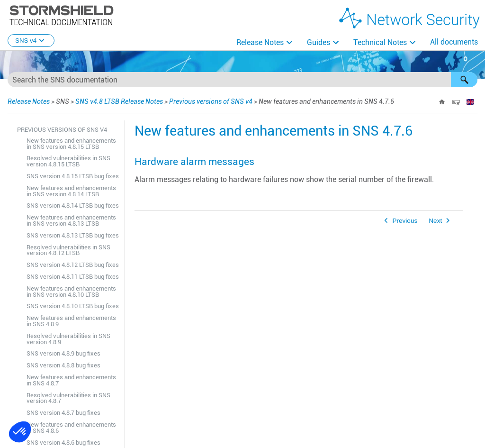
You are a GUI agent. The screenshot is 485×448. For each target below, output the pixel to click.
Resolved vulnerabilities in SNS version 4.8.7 (68, 398)
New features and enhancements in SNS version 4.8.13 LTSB (71, 220)
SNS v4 (31, 41)
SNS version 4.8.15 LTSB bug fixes (73, 176)
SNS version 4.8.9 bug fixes (63, 353)
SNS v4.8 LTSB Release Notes (119, 101)
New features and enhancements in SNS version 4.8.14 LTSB (71, 191)
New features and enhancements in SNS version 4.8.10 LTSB (71, 292)
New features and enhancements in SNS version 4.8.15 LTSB (71, 144)
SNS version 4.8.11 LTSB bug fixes (73, 277)
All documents (454, 42)
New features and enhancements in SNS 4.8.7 (71, 380)
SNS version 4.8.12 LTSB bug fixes (73, 265)
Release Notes (260, 42)
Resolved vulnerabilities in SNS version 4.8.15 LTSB (68, 161)
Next (435, 221)
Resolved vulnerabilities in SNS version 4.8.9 (68, 339)
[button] (464, 80)
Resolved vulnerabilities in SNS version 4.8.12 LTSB (68, 250)
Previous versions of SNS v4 (211, 101)
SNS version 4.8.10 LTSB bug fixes (73, 306)
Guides (319, 42)
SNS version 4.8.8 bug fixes (63, 365)
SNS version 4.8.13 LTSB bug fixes (73, 235)
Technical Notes (380, 42)
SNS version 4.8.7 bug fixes (63, 413)
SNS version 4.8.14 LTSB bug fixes (73, 206)
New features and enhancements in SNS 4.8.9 (71, 321)
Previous (405, 221)
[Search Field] (242, 80)
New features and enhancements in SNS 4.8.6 (71, 428)
